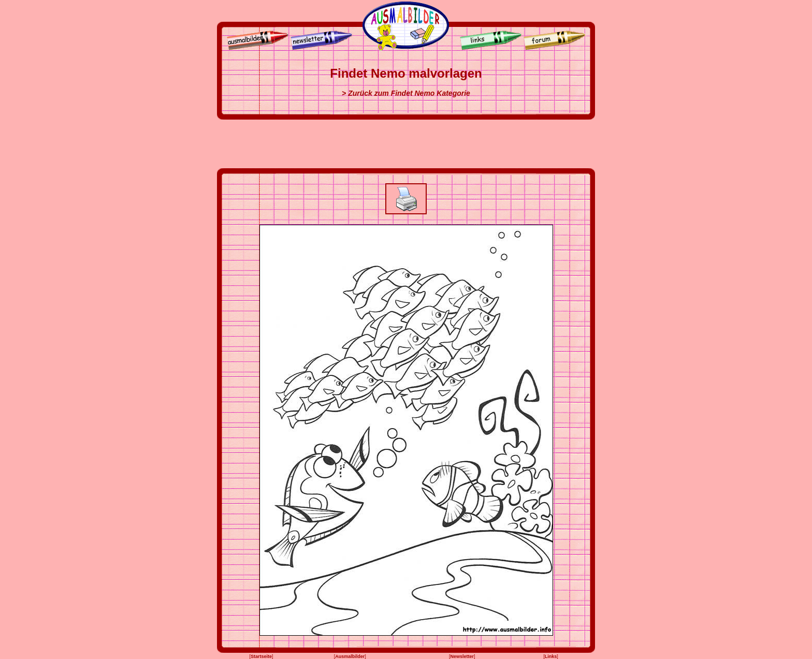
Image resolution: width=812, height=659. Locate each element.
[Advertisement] (406, 144)
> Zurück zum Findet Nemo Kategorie (406, 93)
